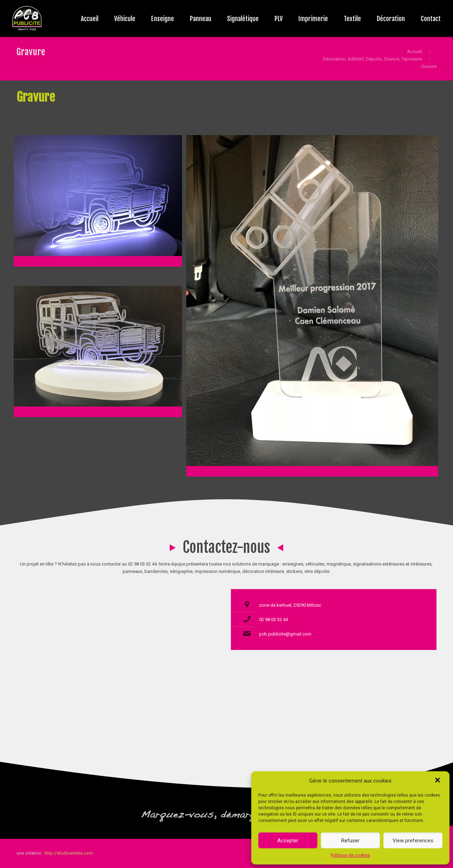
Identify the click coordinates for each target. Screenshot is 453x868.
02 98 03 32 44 (273, 620)
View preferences (413, 841)
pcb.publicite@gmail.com (285, 634)
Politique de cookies (350, 855)
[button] (438, 781)
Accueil (415, 52)
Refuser (350, 841)
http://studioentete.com (69, 853)
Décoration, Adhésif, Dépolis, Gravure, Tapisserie (373, 59)
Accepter (288, 841)
